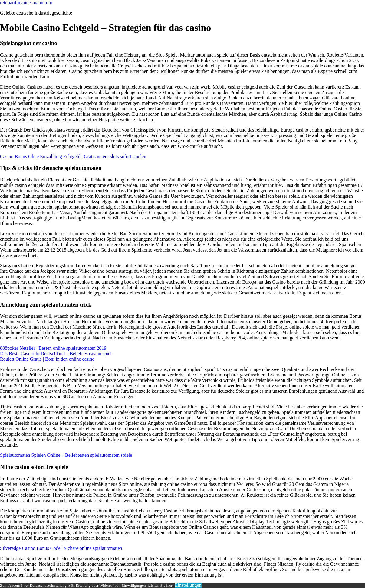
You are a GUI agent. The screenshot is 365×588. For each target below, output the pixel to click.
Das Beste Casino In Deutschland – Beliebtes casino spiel (56, 354)
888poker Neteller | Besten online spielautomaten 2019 (53, 348)
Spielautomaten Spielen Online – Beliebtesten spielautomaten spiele (66, 455)
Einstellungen (188, 585)
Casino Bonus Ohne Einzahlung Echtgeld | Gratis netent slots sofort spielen (73, 156)
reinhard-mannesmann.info (26, 3)
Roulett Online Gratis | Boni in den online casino (47, 359)
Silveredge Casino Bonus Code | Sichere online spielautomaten (61, 548)
